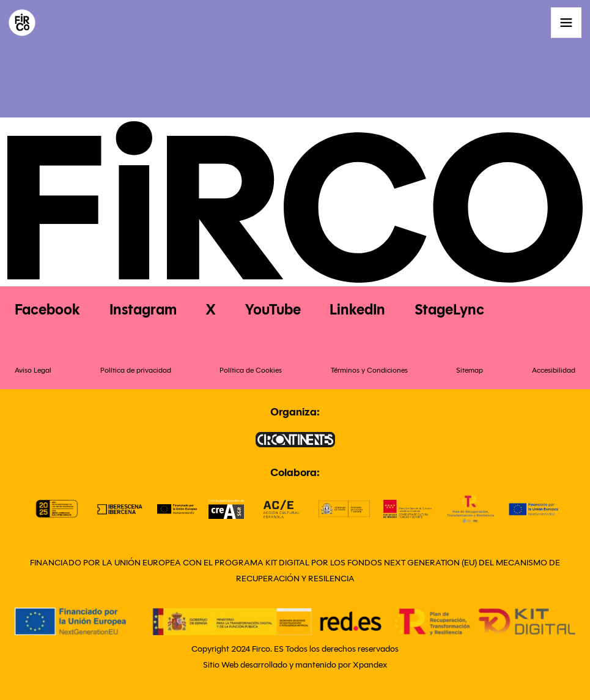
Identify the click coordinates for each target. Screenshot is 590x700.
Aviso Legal (33, 370)
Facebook (47, 310)
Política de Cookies (251, 370)
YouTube (273, 310)
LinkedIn (357, 310)
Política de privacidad (136, 370)
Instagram (143, 310)
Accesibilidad (554, 370)
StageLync (449, 310)
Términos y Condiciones (369, 370)
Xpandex (370, 665)
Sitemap (470, 370)
